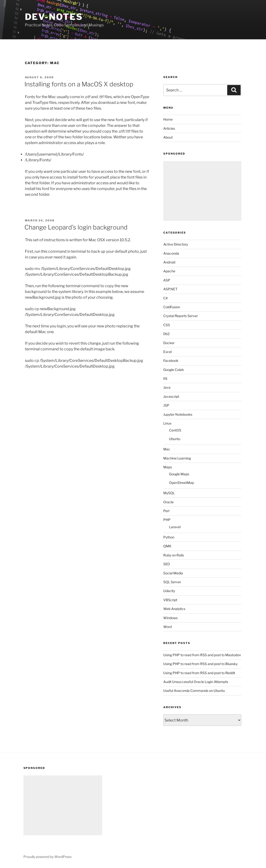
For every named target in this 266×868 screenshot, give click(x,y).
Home (168, 119)
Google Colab (173, 370)
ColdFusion (172, 307)
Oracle (168, 502)
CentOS (175, 430)
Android (169, 262)
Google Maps (179, 474)
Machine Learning (177, 458)
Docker (169, 343)
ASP (167, 280)
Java (167, 387)
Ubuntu (175, 439)
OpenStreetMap (181, 483)
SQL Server (172, 582)
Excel (167, 352)
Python (169, 537)
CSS (167, 325)
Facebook (171, 361)
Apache (169, 271)
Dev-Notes (54, 17)
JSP (166, 405)
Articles (169, 128)
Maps (168, 467)
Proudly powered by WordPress (48, 857)
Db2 (166, 334)
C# (165, 298)
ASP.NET (170, 289)
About (168, 137)
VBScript (170, 600)
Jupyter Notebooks (178, 414)
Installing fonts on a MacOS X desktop (79, 84)
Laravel (175, 527)
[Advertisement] (202, 191)
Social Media (173, 573)
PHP (167, 520)
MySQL (169, 493)
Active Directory (176, 244)
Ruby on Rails (174, 555)
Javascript (171, 396)
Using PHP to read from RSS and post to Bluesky (200, 664)
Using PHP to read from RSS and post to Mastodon (202, 655)
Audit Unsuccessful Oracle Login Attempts (196, 682)
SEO (167, 564)
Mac (167, 449)
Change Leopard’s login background (76, 227)
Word (167, 627)
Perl (166, 511)
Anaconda (171, 253)
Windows (170, 618)
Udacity (169, 591)
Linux (167, 423)
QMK (167, 546)
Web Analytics (174, 609)
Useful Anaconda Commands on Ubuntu (194, 691)
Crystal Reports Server (181, 316)
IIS (165, 378)
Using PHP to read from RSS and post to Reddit (199, 673)
